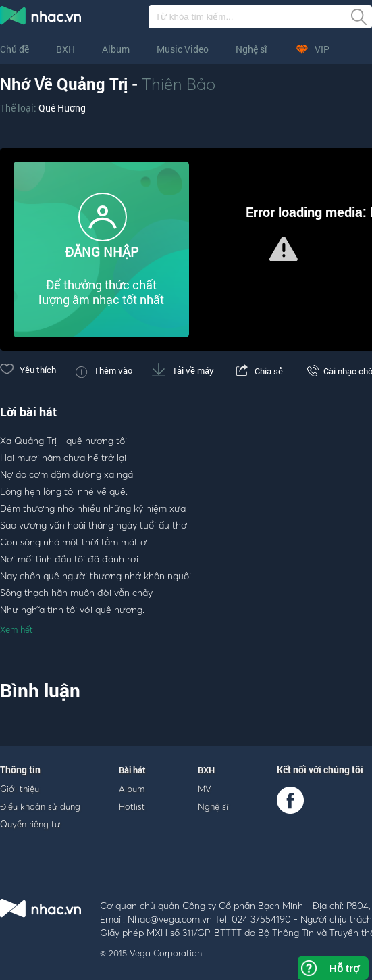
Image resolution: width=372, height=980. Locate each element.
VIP (312, 49)
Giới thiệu (20, 789)
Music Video (183, 49)
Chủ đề (15, 49)
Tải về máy (183, 370)
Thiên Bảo (179, 84)
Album (116, 49)
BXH (65, 49)
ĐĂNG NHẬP (102, 252)
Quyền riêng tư (30, 824)
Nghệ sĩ (251, 49)
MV (205, 789)
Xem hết (17, 629)
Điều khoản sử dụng (40, 806)
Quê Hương (62, 108)
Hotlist (132, 806)
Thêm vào (104, 370)
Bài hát (132, 770)
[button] (284, 249)
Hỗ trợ (344, 968)
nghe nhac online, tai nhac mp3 (41, 18)
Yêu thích (28, 370)
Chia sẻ (258, 371)
